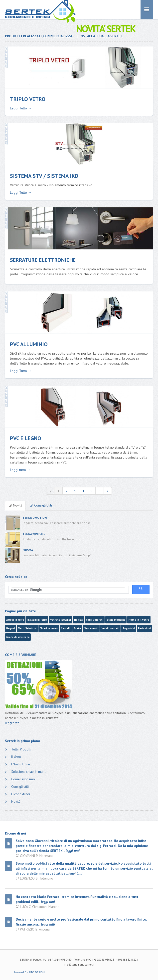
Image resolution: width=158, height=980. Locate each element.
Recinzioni (144, 628)
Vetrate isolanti (61, 620)
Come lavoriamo (23, 779)
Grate (77, 628)
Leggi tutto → (20, 470)
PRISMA (28, 550)
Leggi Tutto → (21, 108)
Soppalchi (129, 628)
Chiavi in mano (49, 628)
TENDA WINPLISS (34, 534)
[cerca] (68, 590)
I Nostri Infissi (21, 764)
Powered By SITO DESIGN (29, 972)
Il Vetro (16, 757)
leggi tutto (12, 723)
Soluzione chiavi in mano (29, 772)
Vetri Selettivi (27, 628)
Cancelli (66, 628)
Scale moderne (116, 620)
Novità (15, 506)
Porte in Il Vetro (139, 620)
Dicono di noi (21, 794)
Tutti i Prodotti (21, 749)
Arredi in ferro (15, 620)
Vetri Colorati (95, 620)
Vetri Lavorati (110, 628)
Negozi (11, 628)
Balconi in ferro (37, 620)
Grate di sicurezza (18, 637)
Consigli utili (20, 787)
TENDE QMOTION (35, 518)
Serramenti (91, 628)
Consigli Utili (40, 506)
